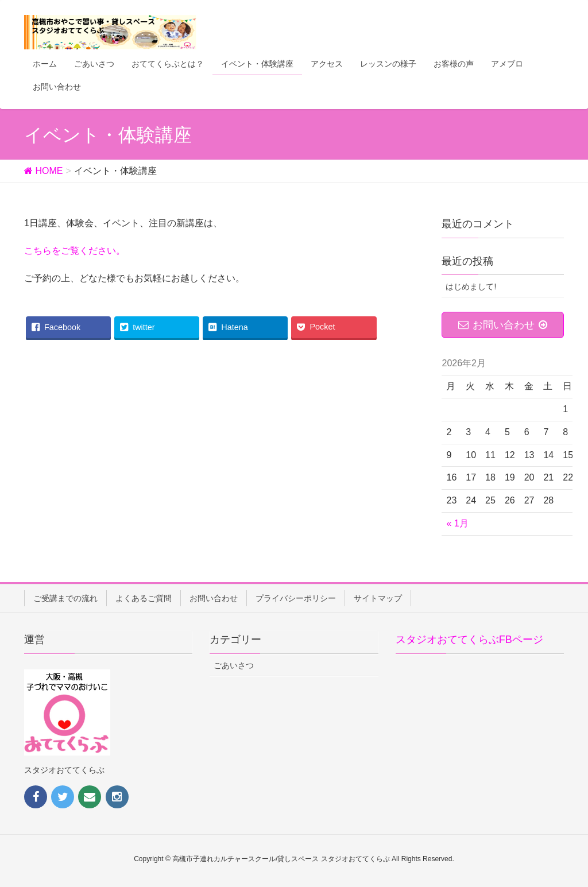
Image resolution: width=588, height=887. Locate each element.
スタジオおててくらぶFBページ (469, 640)
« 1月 (457, 523)
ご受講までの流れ (65, 598)
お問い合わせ (214, 598)
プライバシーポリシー (296, 598)
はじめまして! (471, 286)
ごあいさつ (234, 665)
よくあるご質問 (144, 598)
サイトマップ (378, 598)
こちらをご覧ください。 (75, 251)
